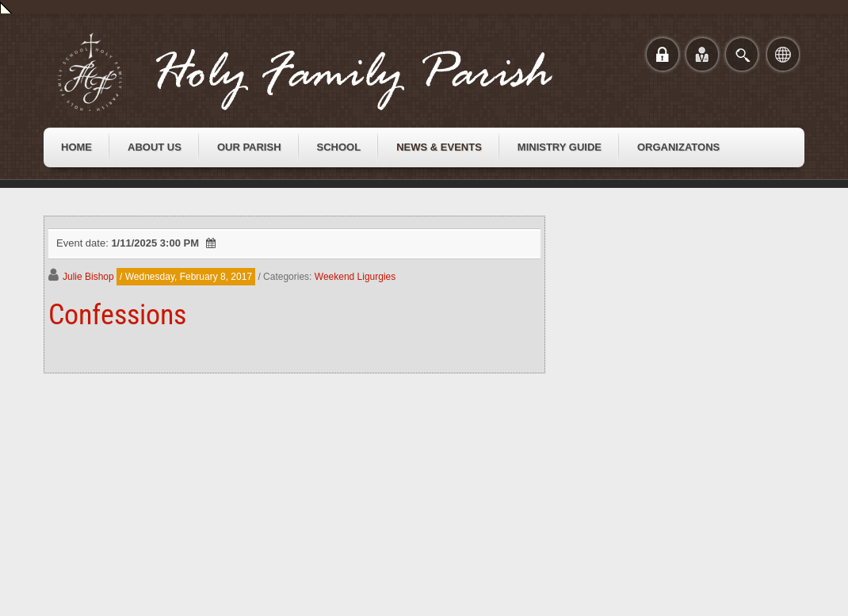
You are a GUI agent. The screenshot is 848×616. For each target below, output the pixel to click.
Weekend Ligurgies (355, 277)
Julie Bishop (88, 277)
